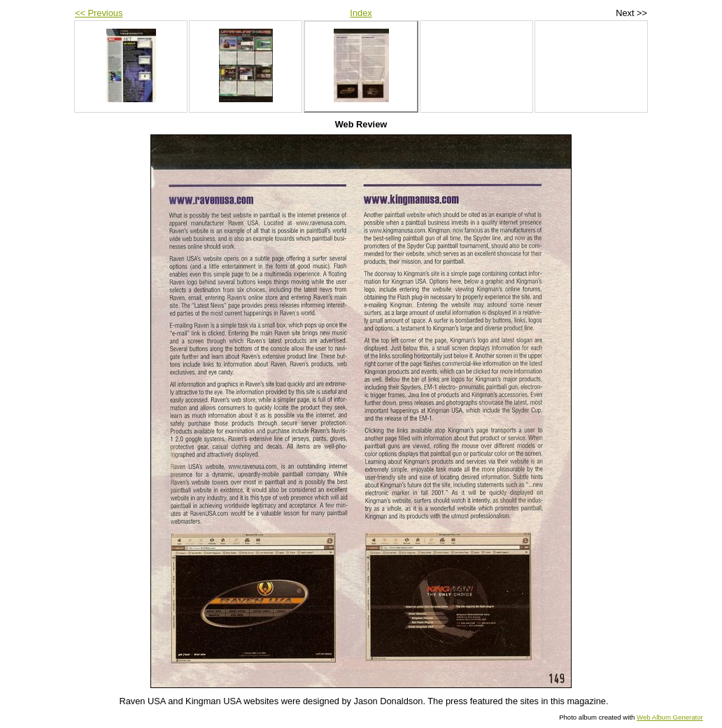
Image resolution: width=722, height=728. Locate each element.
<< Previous (99, 13)
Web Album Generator (670, 717)
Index (361, 13)
